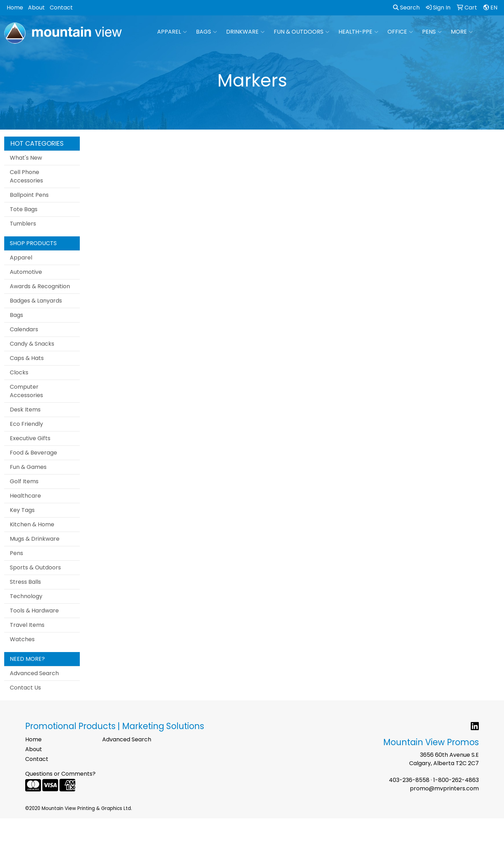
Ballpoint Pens (29, 195)
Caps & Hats (27, 358)
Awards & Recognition (40, 286)
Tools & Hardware (34, 611)
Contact (61, 8)
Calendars (24, 329)
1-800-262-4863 (456, 780)
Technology (26, 596)
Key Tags (22, 510)
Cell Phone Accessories (26, 176)
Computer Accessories (26, 391)
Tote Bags (24, 209)
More (462, 32)
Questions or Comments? (60, 774)
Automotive (26, 272)
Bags (206, 32)
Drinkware (245, 32)
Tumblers (23, 224)
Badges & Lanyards (36, 301)
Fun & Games (28, 467)
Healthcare (25, 496)
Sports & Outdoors (35, 567)
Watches (22, 639)
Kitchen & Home (32, 524)
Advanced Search (34, 673)
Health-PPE (358, 32)
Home (15, 8)
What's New (26, 158)
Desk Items (25, 410)
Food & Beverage (33, 453)
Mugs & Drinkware (35, 539)
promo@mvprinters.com (444, 788)
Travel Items (27, 625)
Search (406, 8)
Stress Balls (25, 582)
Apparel (172, 32)
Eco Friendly (26, 424)
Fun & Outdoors (302, 32)
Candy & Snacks (32, 344)
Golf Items (24, 481)
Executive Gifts (30, 438)
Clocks (19, 372)
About (36, 8)
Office (400, 32)
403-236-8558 (409, 780)
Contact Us (25, 688)
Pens (432, 32)
